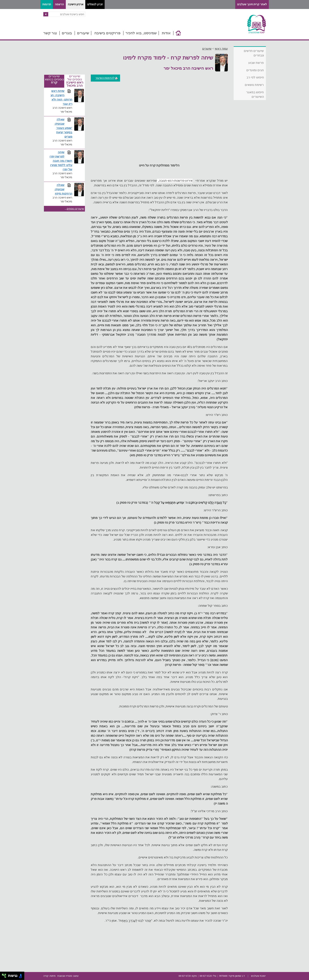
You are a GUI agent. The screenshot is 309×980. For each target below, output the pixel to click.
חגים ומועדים (255, 70)
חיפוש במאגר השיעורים (255, 94)
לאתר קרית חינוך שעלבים (252, 4)
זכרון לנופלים (95, 4)
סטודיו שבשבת (65, 976)
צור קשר (50, 33)
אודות (166, 33)
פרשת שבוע (256, 63)
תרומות (47, 4)
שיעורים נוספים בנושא (54, 79)
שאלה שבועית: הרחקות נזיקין (63, 189)
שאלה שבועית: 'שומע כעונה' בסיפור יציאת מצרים (63, 128)
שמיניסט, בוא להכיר (141, 33)
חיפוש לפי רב (255, 77)
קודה (46, 976)
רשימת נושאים (254, 85)
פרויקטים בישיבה (107, 33)
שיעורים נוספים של (75, 81)
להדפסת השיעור (107, 78)
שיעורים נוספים (76, 209)
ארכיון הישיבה (76, 4)
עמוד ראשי (221, 49)
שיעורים (83, 33)
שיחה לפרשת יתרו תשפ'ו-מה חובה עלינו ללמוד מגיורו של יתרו (61, 161)
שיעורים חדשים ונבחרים (254, 53)
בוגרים (67, 33)
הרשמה (59, 4)
